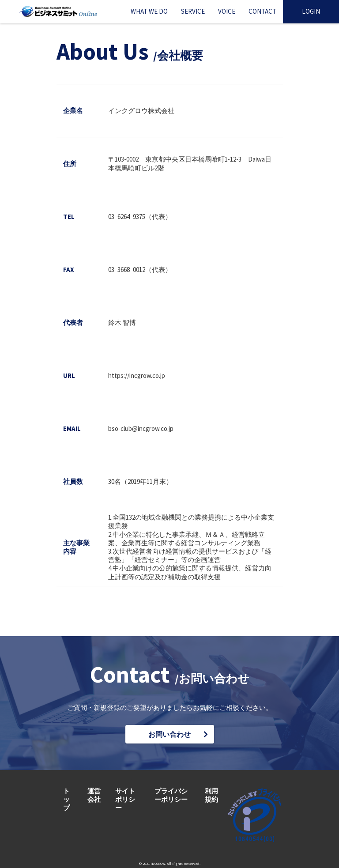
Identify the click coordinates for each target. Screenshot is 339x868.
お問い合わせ (169, 734)
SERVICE (193, 11)
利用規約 (211, 795)
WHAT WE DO (149, 11)
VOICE (227, 11)
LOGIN (311, 11)
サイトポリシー (125, 799)
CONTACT (262, 11)
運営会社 (94, 795)
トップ (66, 799)
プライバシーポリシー (171, 795)
